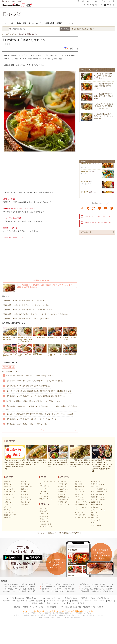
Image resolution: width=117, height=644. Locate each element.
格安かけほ (40, 601)
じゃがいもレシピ (10, 492)
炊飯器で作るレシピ (98, 497)
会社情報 (17, 607)
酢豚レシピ (78, 481)
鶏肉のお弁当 (85, 172)
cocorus (59, 601)
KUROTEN (20, 598)
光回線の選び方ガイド (33, 598)
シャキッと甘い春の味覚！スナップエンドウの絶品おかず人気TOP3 (30, 376)
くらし (84, 1)
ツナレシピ (24, 505)
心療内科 (84, 598)
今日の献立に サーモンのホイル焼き (10, 334)
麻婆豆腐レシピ (80, 486)
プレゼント (102, 1)
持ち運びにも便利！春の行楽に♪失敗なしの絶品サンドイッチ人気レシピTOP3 (33, 401)
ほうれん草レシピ (10, 515)
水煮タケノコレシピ (46, 499)
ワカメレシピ (25, 502)
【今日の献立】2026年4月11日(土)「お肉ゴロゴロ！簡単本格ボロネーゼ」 (28, 310)
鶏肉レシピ (8, 486)
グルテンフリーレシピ (98, 510)
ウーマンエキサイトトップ (93, 5)
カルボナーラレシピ (81, 505)
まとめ (31, 23)
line (100, 208)
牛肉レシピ (8, 481)
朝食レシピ (95, 517)
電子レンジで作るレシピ (99, 499)
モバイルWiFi (50, 601)
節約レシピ (95, 512)
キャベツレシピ (9, 497)
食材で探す (77, 29)
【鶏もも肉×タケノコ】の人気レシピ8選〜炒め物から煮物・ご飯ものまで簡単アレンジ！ (34, 587)
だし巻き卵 (85, 182)
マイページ (69, 23)
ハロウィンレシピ (45, 521)
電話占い (107, 598)
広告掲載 (78, 607)
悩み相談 (66, 601)
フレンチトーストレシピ (82, 517)
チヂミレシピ (79, 510)
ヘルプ (61, 607)
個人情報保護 (52, 607)
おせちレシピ (44, 508)
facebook (82, 208)
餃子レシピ (78, 484)
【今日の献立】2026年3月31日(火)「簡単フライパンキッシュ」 (24, 301)
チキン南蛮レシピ (64, 499)
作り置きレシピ (96, 481)
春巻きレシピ (79, 489)
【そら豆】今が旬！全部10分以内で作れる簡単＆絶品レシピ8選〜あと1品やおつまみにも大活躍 (39, 414)
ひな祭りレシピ (44, 516)
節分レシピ (43, 511)
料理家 (59, 23)
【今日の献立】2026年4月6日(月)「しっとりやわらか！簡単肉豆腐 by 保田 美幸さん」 (36, 396)
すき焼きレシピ (63, 494)
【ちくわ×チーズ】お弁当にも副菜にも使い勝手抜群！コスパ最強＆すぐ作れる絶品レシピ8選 (39, 391)
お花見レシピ (44, 519)
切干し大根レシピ (27, 499)
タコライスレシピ (80, 512)
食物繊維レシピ (96, 507)
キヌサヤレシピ (44, 486)
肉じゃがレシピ (63, 489)
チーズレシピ (25, 484)
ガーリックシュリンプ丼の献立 (10, 350)
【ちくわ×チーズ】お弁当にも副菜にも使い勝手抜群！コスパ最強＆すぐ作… (103, 106)
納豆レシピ (24, 497)
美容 (48, 603)
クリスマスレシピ (45, 524)
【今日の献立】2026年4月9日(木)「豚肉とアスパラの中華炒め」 (28, 386)
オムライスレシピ (80, 494)
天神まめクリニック (72, 598)
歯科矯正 (42, 603)
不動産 (35, 603)
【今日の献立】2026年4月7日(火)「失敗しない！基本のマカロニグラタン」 (32, 419)
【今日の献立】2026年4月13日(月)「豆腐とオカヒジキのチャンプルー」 (28, 589)
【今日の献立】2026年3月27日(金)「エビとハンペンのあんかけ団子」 (26, 319)
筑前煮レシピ (62, 492)
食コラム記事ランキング (11, 371)
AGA (65, 603)
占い (96, 1)
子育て (78, 1)
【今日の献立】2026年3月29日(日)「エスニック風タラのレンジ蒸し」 (26, 305)
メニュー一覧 (110, 1)
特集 (19, 23)
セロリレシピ (44, 494)
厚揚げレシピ (25, 492)
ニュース (102, 601)
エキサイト (110, 5)
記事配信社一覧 (86, 232)
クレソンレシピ (44, 496)
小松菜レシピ (9, 517)
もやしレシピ (9, 505)
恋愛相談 (75, 601)
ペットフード (57, 603)
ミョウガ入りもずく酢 (12, 218)
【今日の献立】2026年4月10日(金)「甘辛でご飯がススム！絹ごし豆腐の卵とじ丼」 (35, 381)
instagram (94, 208)
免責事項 (100, 607)
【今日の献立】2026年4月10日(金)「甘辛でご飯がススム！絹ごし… (103, 86)
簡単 (25, 23)
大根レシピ (8, 499)
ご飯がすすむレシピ (98, 525)
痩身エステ (72, 603)
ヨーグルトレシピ (27, 486)
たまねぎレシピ (9, 494)
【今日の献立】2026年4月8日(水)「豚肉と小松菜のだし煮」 (27, 424)
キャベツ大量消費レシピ (99, 489)
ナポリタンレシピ (80, 499)
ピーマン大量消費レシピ (99, 492)
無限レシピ (95, 515)
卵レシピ (24, 481)
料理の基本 (50, 23)
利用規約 (25, 607)
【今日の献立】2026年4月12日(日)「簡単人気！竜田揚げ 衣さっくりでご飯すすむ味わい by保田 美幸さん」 (42, 408)
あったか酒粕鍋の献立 (70, 349)
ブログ (99, 598)
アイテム (92, 598)
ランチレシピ (96, 520)
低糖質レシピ (96, 502)
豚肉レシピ (8, 484)
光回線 (32, 601)
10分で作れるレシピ (98, 484)
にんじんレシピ (9, 510)
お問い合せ (69, 607)
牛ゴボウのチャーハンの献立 (55, 350)
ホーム (7, 23)
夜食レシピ (95, 523)
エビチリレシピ (80, 492)
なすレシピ (8, 502)
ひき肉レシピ (9, 489)
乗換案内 (110, 601)
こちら (83, 615)
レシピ (95, 601)
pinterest (111, 208)
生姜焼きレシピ (63, 486)
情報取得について (89, 607)
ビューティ (90, 1)
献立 (13, 23)
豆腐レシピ (24, 489)
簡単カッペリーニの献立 (55, 334)
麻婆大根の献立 (40, 349)
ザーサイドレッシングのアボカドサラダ (19, 209)
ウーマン (88, 601)
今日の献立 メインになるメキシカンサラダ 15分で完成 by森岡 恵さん (25, 335)
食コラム (40, 23)
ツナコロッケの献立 (40, 333)
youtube (105, 208)
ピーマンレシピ (9, 507)
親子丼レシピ (62, 481)
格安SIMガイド (22, 601)
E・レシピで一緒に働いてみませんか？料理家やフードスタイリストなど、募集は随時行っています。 (58, 611)
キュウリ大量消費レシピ (99, 494)
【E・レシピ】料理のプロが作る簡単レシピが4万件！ (59, 533)
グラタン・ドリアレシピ (82, 502)
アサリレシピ (44, 488)
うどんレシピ (62, 502)
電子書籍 (81, 603)
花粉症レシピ (44, 514)
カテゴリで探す (89, 29)
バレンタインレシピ (46, 527)
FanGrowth (47, 598)
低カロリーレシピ (97, 505)
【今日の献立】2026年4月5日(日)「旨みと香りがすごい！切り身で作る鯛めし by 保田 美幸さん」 (36, 314)
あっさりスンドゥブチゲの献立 (70, 334)
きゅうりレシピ (9, 512)
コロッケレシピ (80, 515)
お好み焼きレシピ (64, 497)
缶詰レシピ (95, 486)
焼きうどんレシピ (64, 505)
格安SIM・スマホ (9, 601)
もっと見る (40, 430)
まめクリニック (58, 598)
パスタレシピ (79, 497)
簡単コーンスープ (10, 228)
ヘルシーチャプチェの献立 (25, 350)
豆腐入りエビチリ (10, 199)
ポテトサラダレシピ (81, 507)
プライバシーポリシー (37, 607)
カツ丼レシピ (62, 484)
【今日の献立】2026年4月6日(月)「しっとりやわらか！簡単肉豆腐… (104, 116)
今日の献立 (6, 367)
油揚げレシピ (25, 494)
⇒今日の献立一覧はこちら (14, 237)
